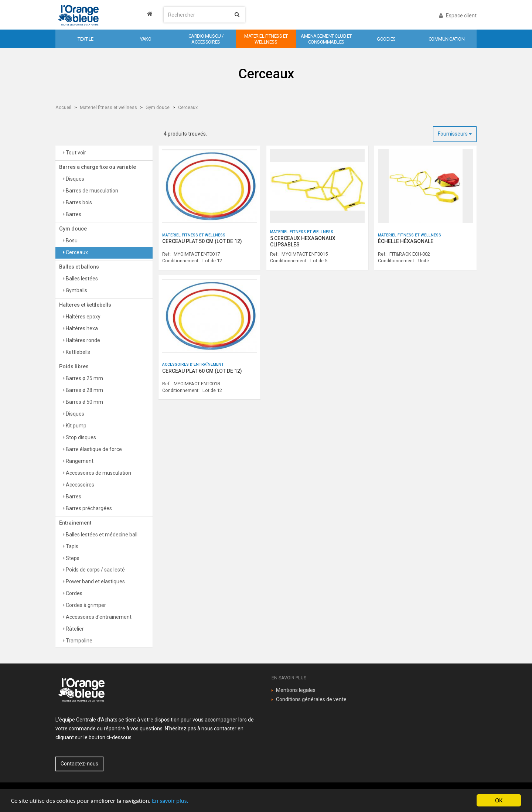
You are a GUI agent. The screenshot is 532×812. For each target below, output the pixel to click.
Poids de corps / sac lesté (95, 570)
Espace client (458, 16)
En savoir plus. (170, 801)
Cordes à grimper (85, 605)
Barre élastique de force (93, 449)
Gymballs (76, 290)
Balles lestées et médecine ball (101, 535)
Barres (73, 214)
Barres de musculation (91, 191)
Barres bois (78, 202)
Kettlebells (77, 352)
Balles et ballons (79, 267)
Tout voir (75, 153)
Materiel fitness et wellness (108, 107)
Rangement (79, 461)
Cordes (74, 593)
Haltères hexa (81, 328)
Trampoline (79, 641)
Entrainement (75, 523)
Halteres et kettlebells (85, 305)
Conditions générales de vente (311, 699)
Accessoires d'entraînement (98, 617)
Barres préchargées (88, 508)
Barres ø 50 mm (84, 402)
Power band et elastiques (95, 581)
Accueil (63, 107)
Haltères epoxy (83, 317)
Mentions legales (296, 690)
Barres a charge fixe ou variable (98, 167)
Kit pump (76, 426)
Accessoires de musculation (98, 473)
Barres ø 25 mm (84, 378)
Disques (74, 179)
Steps (72, 558)
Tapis (71, 546)
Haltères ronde (82, 340)
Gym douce (158, 107)
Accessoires (79, 485)
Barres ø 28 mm (84, 390)
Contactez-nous (79, 764)
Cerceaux (188, 107)
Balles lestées (81, 279)
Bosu (71, 240)
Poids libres (74, 366)
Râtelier (74, 629)
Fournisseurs (455, 134)
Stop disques (80, 437)
